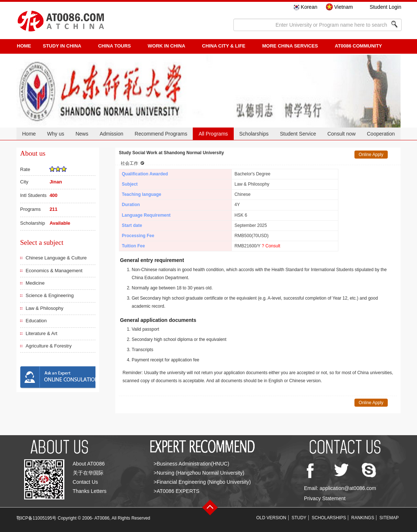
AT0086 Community (358, 46)
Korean (309, 7)
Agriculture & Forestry (49, 346)
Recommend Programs (161, 134)
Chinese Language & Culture (56, 258)
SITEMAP (389, 518)
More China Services (290, 46)
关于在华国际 (88, 473)
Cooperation (381, 134)
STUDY (299, 518)
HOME (24, 46)
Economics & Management (54, 271)
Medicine (35, 283)
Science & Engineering (50, 295)
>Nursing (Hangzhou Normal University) (199, 473)
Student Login (386, 7)
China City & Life (223, 46)
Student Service (298, 134)
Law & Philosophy (44, 308)
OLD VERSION (271, 518)
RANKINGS (363, 518)
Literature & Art (42, 333)
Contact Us (85, 482)
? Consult (271, 246)
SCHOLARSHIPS (329, 518)
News (82, 134)
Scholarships (254, 134)
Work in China (167, 46)
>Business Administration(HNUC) (191, 464)
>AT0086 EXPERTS (176, 491)
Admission (111, 134)
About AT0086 (89, 464)
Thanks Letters (90, 491)
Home (29, 134)
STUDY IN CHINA (62, 46)
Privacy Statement (325, 498)
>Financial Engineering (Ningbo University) (202, 482)
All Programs (213, 134)
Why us (56, 134)
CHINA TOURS (114, 46)
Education (36, 321)
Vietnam (343, 7)
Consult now (341, 134)
